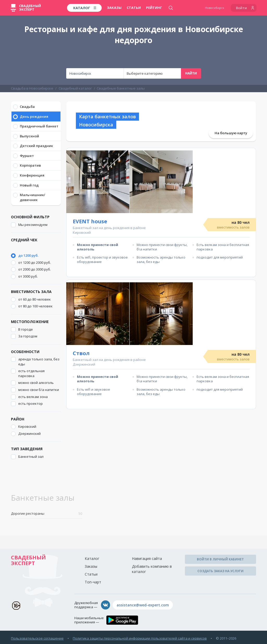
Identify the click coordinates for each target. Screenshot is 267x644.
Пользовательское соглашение (37, 638)
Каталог (92, 558)
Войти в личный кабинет (220, 559)
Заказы (114, 8)
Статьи (134, 8)
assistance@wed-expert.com (143, 605)
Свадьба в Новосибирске (32, 88)
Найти (191, 73)
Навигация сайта (147, 558)
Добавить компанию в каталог (152, 569)
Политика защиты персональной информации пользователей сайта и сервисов (140, 638)
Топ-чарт (93, 582)
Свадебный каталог (75, 88)
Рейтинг (154, 8)
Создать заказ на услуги (220, 571)
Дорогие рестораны (47, 514)
